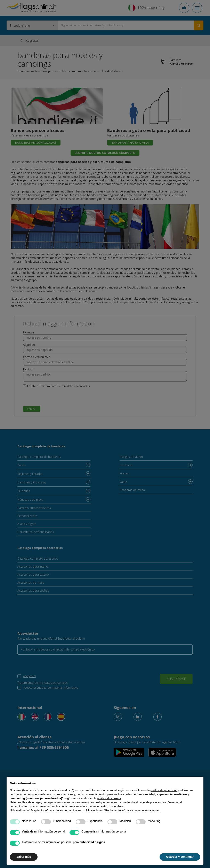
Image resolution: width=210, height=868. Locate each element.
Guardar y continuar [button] (180, 857)
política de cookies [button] (109, 798)
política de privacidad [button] (164, 790)
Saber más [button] (24, 857)
